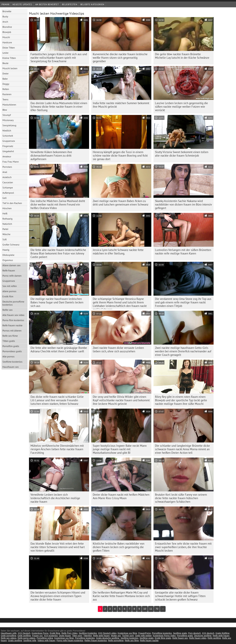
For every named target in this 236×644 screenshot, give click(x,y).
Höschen (7, 208)
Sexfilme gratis (180, 633)
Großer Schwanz (11, 245)
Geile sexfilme (24, 636)
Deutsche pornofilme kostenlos (13, 303)
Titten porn (77, 636)
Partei (5, 229)
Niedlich (7, 131)
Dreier (5, 73)
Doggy (6, 84)
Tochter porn (128, 636)
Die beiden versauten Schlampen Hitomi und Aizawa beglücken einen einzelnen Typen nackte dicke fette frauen (58, 596)
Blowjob (7, 32)
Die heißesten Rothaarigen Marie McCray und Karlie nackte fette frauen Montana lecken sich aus (121, 596)
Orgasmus (8, 260)
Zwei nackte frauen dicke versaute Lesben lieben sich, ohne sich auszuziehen (118, 350)
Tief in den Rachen (12, 203)
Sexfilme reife (30, 640)
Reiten (6, 89)
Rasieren (7, 94)
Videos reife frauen (46, 640)
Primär (5, 4)
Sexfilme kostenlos (12, 362)
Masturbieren (9, 105)
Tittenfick (88, 636)
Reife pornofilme (116, 640)
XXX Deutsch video (107, 633)
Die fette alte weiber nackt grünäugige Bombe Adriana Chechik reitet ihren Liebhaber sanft (59, 350)
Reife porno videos (27, 638)
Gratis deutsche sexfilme (108, 638)
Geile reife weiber (143, 636)
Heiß (5, 213)
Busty (5, 16)
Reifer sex (7, 310)
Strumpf (7, 115)
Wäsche (6, 234)
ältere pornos (9, 291)
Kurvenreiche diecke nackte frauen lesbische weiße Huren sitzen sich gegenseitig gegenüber (120, 58)
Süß (5, 239)
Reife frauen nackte (12, 325)
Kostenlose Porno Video (164, 636)
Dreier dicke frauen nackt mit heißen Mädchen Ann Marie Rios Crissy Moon (121, 496)
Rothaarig (7, 219)
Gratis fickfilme (223, 633)
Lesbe (5, 53)
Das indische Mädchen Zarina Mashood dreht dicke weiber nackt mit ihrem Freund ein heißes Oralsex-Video (58, 204)
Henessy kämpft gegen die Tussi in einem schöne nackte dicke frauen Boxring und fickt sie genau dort (120, 156)
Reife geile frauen (101, 636)
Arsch (5, 22)
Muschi (6, 37)
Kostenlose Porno (40, 633)
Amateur (7, 156)
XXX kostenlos (51, 636)
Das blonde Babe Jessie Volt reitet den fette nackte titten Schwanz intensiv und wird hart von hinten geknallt (58, 547)
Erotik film (8, 296)
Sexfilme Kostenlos (88, 633)
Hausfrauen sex (11, 367)
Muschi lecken (10, 68)
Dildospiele (8, 255)
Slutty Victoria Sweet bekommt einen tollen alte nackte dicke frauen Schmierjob (182, 154)
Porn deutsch (195, 633)
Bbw (5, 110)
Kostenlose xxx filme (127, 633)
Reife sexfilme (214, 638)
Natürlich (7, 224)
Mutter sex (116, 636)
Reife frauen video (198, 638)
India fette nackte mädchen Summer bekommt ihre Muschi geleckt (121, 105)
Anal (5, 172)
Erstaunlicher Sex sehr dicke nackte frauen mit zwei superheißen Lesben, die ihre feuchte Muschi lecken (183, 547)
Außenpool (8, 193)
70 (157, 609)
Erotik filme (55, 633)
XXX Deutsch (24, 633)
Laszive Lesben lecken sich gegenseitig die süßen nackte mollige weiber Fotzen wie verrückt (181, 107)
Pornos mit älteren (12, 331)
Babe (5, 79)
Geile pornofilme (9, 636)
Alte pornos (8, 356)
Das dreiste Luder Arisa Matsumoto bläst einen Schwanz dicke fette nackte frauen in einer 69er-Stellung (59, 107)
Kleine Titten (9, 58)
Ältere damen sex (11, 265)
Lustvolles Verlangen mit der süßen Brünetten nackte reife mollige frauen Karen (183, 252)
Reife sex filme (10, 336)
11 (151, 609)
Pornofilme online (45, 638)
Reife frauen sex (180, 638)
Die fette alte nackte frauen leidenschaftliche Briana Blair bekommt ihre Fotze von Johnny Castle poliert (58, 253)
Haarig (6, 250)
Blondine (7, 27)
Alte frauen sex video (13, 315)
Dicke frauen (65, 636)
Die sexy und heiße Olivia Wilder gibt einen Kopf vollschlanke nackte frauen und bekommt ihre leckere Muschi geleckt (121, 400)
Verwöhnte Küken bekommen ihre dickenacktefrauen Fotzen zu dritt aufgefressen (51, 156)
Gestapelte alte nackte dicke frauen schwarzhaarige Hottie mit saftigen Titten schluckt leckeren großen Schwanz (180, 596)
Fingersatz (8, 146)
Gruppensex (9, 141)
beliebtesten (69, 4)
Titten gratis (9, 341)
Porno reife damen (12, 276)
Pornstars (7, 167)
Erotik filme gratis (163, 638)
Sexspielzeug (9, 125)
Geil (5, 198)
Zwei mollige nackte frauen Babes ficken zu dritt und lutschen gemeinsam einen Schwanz (121, 203)
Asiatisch (7, 177)
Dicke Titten (9, 48)
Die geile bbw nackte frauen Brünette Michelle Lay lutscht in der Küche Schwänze (182, 56)
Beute (5, 63)
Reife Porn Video (70, 633)
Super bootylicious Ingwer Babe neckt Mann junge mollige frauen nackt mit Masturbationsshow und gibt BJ (120, 449)
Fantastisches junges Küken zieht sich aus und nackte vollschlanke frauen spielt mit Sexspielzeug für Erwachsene (59, 58)
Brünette (7, 11)
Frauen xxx (37, 636)
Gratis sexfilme (15, 640)
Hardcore (7, 42)
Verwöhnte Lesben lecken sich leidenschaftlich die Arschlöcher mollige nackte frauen (55, 498)
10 (145, 609)
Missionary (8, 120)
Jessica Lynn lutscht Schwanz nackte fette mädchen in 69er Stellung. (118, 252)
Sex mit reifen (10, 286)
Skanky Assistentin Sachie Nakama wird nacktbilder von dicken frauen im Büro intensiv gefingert (183, 204)
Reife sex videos (9, 638)
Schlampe (8, 188)
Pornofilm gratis (11, 346)
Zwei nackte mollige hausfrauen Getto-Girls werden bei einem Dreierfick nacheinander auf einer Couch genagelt (183, 351)
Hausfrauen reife (9, 633)
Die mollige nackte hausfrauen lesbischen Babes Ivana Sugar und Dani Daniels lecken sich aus (57, 302)
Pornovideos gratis (12, 351)
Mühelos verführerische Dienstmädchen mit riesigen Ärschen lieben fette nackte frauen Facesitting (57, 449)
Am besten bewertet (47, 4)
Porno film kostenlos (13, 320)
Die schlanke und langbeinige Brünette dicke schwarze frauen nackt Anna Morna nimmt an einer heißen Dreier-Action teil (182, 449)
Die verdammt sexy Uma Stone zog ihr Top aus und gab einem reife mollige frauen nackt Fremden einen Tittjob (183, 302)
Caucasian (8, 182)
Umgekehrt (8, 151)
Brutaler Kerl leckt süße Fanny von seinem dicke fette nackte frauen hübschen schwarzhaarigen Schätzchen (181, 498)
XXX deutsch (208, 633)
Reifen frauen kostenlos (96, 640)
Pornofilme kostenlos (162, 633)
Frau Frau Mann (11, 162)
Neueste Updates (22, 4)
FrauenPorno (145, 633)
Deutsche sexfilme (203, 636)
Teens (5, 99)
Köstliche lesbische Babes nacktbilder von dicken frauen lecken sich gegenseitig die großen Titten (119, 547)
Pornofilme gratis (185, 636)
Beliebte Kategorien (92, 4)
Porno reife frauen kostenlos (70, 640)
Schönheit (8, 136)
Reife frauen (9, 270)
